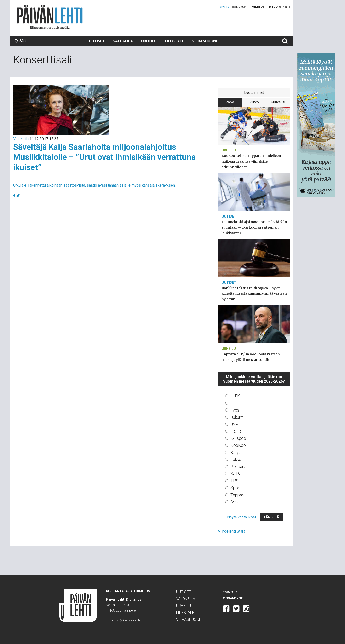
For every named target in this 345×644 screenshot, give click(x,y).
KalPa (236, 431)
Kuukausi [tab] (278, 102)
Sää (20, 41)
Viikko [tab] (254, 102)
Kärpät (237, 452)
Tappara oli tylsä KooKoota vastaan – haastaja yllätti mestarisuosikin (252, 357)
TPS (235, 481)
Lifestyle (174, 41)
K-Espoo (238, 438)
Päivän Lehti (50, 17)
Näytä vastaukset (242, 517)
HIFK (235, 396)
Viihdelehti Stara (232, 531)
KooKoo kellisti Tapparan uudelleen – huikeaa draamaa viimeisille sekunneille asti (253, 161)
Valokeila (123, 41)
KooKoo (238, 445)
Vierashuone (205, 41)
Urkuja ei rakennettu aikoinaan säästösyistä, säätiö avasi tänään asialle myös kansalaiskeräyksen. (94, 185)
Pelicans (239, 467)
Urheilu (149, 41)
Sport (236, 488)
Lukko (236, 459)
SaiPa (236, 474)
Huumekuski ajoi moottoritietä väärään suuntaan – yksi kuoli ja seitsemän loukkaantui (254, 227)
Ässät (236, 502)
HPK (235, 403)
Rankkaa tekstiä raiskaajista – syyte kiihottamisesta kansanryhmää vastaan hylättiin (254, 293)
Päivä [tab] (230, 102)
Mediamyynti (279, 7)
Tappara (238, 495)
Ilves (235, 410)
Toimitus (257, 7)
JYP (234, 424)
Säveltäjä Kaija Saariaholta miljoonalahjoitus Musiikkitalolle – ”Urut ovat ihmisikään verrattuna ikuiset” (104, 157)
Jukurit (237, 417)
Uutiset (97, 41)
